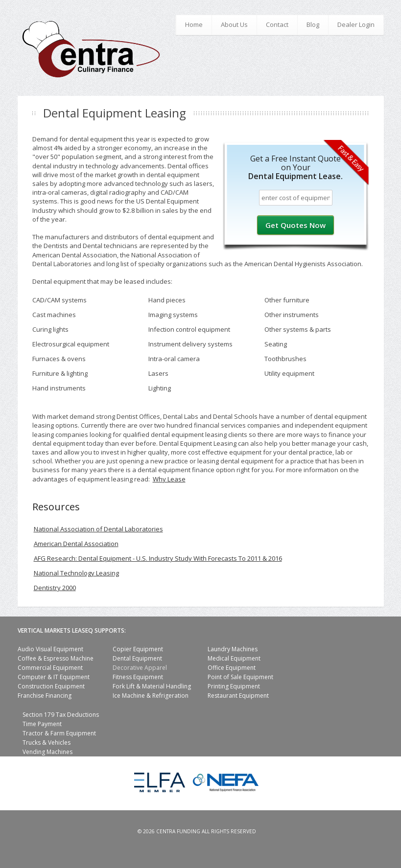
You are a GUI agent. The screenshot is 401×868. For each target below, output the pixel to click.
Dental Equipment (137, 658)
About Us (234, 24)
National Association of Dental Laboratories (98, 529)
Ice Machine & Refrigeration (151, 696)
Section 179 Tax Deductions (61, 715)
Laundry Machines (233, 649)
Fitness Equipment (138, 677)
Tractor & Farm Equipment (59, 733)
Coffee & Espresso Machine (56, 658)
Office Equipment (232, 668)
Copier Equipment (138, 649)
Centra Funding (178, 831)
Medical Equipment (234, 658)
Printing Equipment (234, 686)
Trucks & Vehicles (47, 742)
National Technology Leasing (76, 573)
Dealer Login (356, 24)
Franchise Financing (45, 696)
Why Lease (169, 479)
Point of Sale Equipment (240, 677)
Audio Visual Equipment (50, 649)
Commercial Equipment (50, 668)
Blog (313, 24)
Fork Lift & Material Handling (152, 686)
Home (194, 24)
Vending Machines (47, 752)
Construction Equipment (51, 686)
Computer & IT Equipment (54, 677)
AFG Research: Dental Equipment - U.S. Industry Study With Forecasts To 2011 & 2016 (158, 558)
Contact (277, 24)
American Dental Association (76, 544)
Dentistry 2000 (55, 588)
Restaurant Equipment (238, 696)
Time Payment (42, 724)
